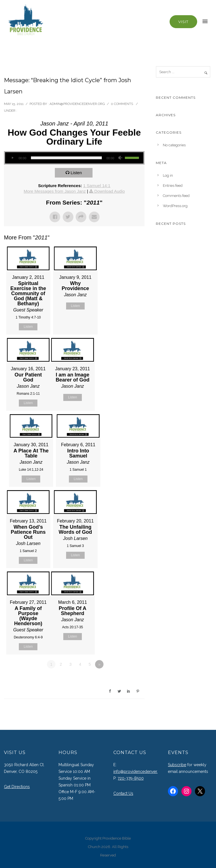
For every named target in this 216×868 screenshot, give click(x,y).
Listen (76, 173)
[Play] (12, 158)
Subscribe (177, 765)
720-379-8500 (131, 778)
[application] (74, 158)
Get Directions (17, 787)
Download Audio (109, 191)
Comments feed (176, 196)
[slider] (67, 158)
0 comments (122, 104)
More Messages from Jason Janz (55, 191)
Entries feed (173, 186)
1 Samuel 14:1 (97, 186)
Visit (183, 22)
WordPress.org (175, 206)
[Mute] (120, 158)
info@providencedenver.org (139, 771)
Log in (168, 175)
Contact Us (123, 793)
